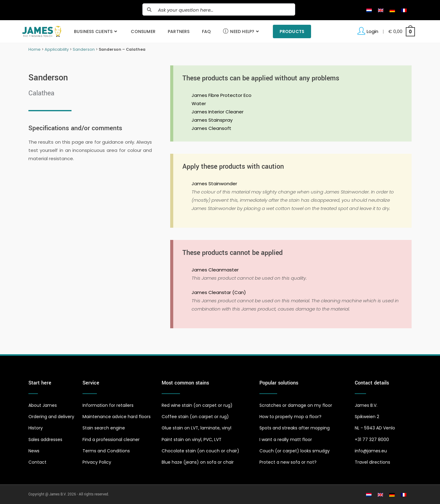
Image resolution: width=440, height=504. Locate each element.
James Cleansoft (211, 128)
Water (199, 103)
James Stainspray (212, 120)
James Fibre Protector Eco (222, 95)
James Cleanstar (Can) (219, 292)
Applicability (57, 49)
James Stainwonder (214, 184)
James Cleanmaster (215, 270)
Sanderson (84, 49)
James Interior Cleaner (218, 112)
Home (35, 49)
